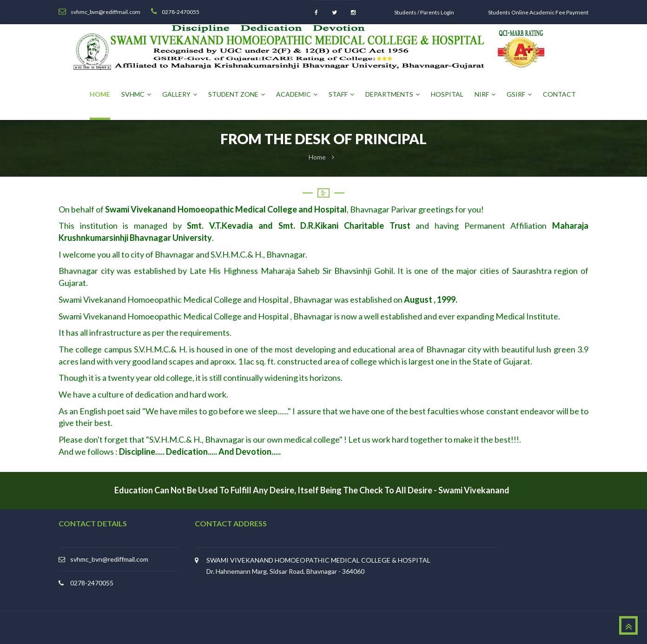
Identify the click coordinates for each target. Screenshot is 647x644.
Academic (297, 94)
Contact (559, 94)
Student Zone (237, 94)
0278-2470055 (92, 583)
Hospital (447, 94)
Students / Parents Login (424, 12)
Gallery (180, 94)
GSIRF (519, 94)
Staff (341, 94)
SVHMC (136, 94)
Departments (393, 94)
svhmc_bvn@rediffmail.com (109, 559)
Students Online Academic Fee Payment (538, 12)
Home (100, 94)
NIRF (485, 94)
